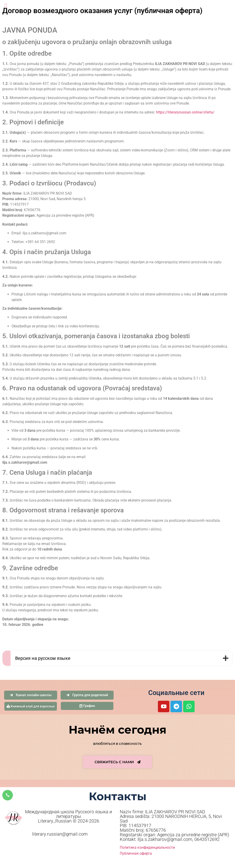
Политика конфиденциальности (147, 847)
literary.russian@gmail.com (60, 834)
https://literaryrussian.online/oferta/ (185, 112)
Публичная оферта (136, 853)
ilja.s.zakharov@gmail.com (44, 233)
